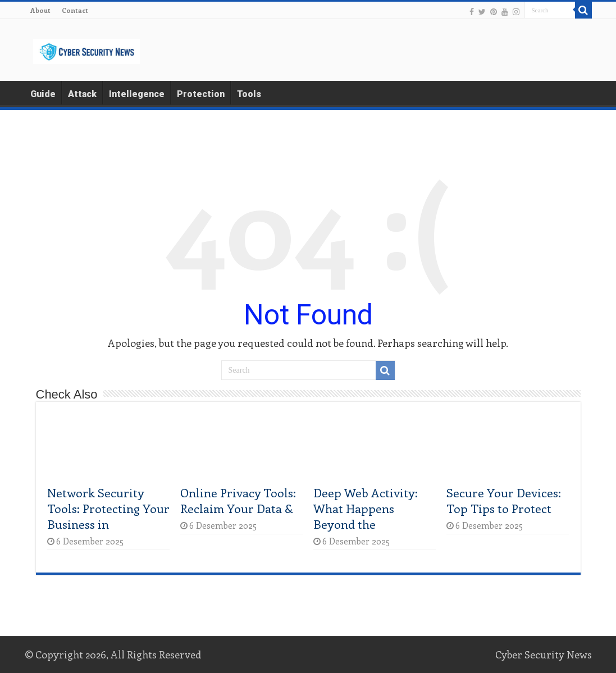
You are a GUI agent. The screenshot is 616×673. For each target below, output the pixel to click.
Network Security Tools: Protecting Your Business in (108, 508)
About (40, 10)
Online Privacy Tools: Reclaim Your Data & (238, 500)
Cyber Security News (544, 654)
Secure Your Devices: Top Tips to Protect (504, 500)
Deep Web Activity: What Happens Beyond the (366, 508)
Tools (249, 94)
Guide (43, 94)
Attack (82, 94)
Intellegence (137, 94)
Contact (75, 10)
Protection (201, 94)
